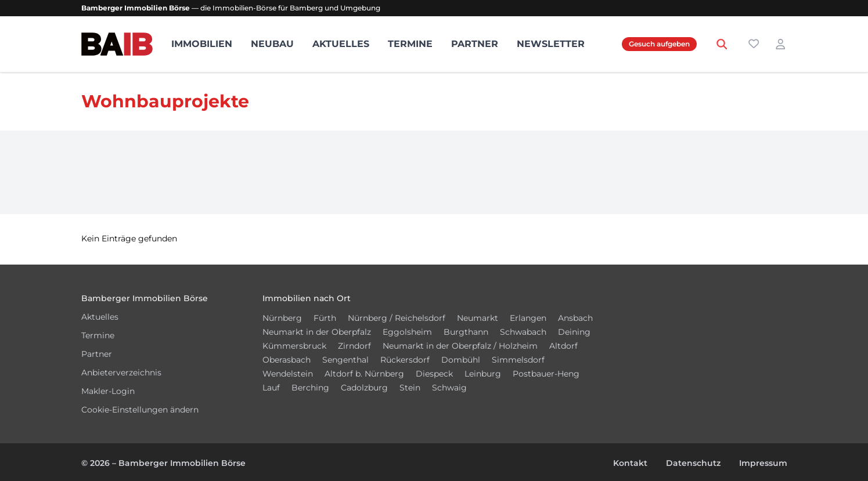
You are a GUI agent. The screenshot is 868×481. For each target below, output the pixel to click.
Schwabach (523, 332)
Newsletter (551, 44)
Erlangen (528, 318)
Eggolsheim (407, 332)
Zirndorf (354, 346)
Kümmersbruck (294, 346)
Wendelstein (288, 374)
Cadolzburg (364, 388)
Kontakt (630, 463)
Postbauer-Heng (546, 374)
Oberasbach (287, 360)
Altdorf (563, 346)
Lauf (271, 388)
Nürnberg (282, 318)
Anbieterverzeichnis (121, 372)
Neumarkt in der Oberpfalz (317, 332)
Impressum (763, 463)
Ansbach (575, 318)
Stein (410, 388)
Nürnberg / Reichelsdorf (397, 318)
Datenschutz (693, 463)
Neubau (272, 44)
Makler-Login (108, 391)
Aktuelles (341, 44)
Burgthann (466, 332)
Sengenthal (345, 360)
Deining (574, 332)
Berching (310, 388)
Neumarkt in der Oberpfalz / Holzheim (460, 346)
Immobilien (202, 44)
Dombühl (461, 360)
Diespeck (434, 374)
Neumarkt (478, 318)
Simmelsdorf (518, 360)
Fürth (325, 318)
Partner (475, 44)
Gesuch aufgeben (659, 44)
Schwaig (449, 388)
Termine (410, 44)
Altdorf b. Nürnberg (364, 374)
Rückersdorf (405, 360)
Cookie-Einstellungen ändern (140, 410)
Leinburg (483, 374)
